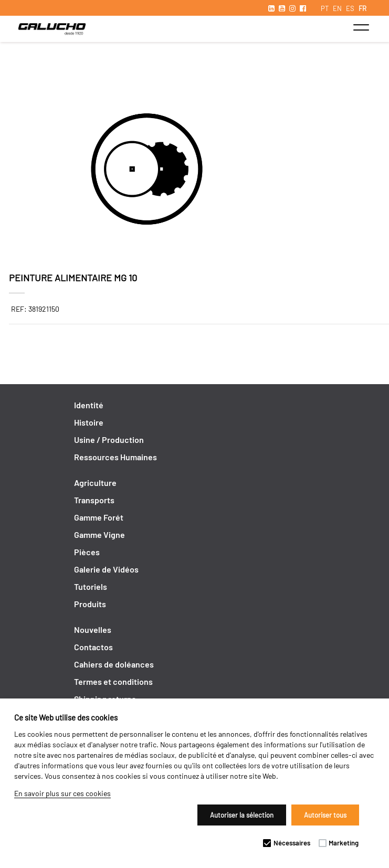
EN (337, 8)
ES (350, 8)
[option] (195, 171)
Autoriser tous (325, 815)
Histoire (89, 422)
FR (362, 8)
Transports (94, 500)
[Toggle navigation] (361, 27)
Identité (89, 405)
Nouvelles (93, 629)
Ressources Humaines (115, 457)
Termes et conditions (113, 681)
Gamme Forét (99, 517)
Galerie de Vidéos (106, 569)
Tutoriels (91, 586)
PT (325, 8)
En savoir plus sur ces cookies (62, 793)
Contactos (93, 647)
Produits (90, 604)
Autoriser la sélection (242, 815)
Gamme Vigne (99, 534)
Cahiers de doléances (114, 664)
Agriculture (95, 483)
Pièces (87, 552)
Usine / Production (109, 440)
